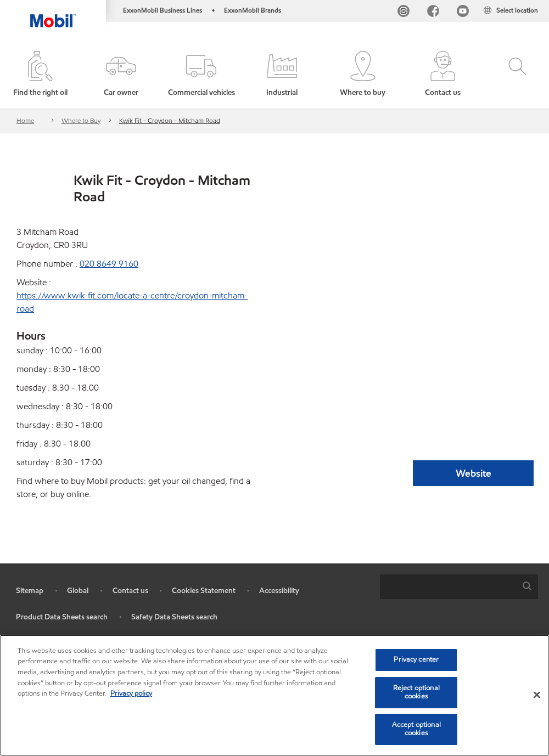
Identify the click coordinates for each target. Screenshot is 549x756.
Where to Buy (81, 120)
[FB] (433, 12)
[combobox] (459, 587)
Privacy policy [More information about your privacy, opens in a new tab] (131, 693)
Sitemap (30, 591)
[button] (121, 75)
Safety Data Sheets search (174, 617)
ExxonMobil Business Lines (163, 10)
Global (78, 591)
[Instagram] (404, 12)
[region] (274, 695)
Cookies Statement (204, 591)
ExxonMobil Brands (253, 10)
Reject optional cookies (416, 692)
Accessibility (279, 591)
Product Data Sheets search (62, 617)
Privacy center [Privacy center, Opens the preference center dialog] (416, 659)
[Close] (537, 695)
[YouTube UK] (463, 12)
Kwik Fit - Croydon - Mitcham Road (170, 120)
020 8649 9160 (109, 264)
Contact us (130, 591)
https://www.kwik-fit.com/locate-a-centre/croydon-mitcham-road (132, 302)
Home (25, 120)
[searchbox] (448, 587)
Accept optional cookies (416, 729)
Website (474, 473)
